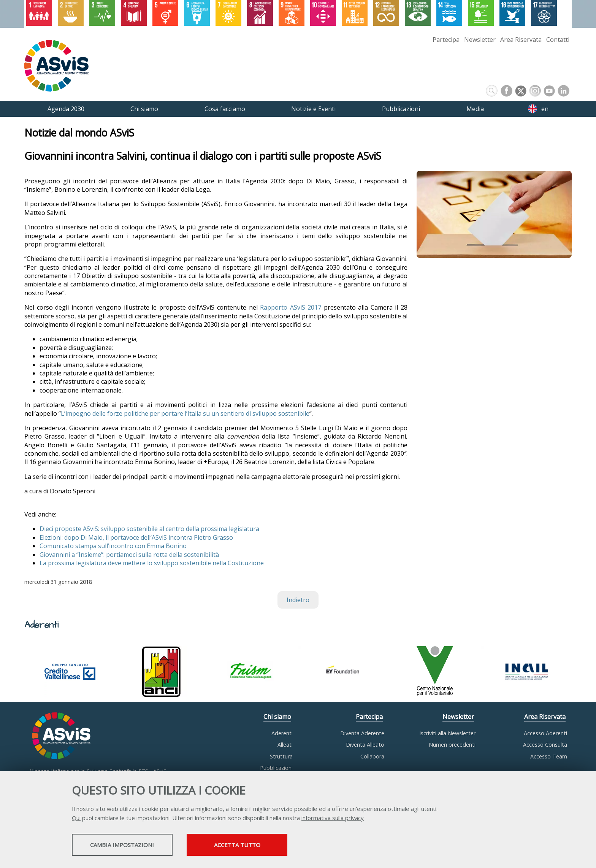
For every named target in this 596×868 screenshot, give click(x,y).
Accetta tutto (269, 846)
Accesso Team (549, 756)
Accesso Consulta (545, 745)
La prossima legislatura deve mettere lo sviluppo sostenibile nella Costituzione (152, 563)
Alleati (285, 745)
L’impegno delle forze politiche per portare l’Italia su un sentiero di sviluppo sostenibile (185, 413)
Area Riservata (521, 40)
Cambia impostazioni (132, 846)
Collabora (372, 756)
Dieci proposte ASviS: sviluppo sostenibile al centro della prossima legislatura (149, 529)
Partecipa (446, 40)
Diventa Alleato (365, 745)
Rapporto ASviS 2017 (291, 308)
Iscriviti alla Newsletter (447, 733)
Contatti (558, 40)
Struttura (281, 756)
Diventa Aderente (362, 733)
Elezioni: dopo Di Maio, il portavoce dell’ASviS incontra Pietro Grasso (136, 537)
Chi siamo (277, 717)
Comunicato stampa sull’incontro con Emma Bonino (113, 546)
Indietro (298, 600)
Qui (76, 819)
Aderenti (282, 733)
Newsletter (480, 40)
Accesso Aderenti (545, 733)
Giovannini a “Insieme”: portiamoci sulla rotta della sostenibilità (129, 555)
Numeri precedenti (452, 745)
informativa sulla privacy (333, 819)
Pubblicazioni (276, 768)
